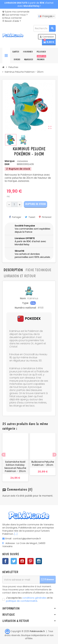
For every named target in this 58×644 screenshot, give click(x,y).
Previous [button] (3, 455)
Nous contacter (12, 18)
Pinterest (45, 217)
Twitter (14, 561)
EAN (7, 164)
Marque (10, 161)
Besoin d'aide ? (12, 21)
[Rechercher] (45, 28)
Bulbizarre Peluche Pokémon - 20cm (43, 463)
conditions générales (34, 598)
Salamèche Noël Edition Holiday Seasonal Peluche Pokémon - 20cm (15, 467)
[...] (16, 534)
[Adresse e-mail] (21, 580)
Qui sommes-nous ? (15, 15)
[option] (15, 457)
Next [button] (55, 455)
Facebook (5, 561)
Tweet (30, 217)
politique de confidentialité (22, 601)
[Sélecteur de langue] (47, 16)
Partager (15, 217)
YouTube (22, 561)
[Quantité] (14, 204)
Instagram (39, 561)
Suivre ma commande (16, 12)
